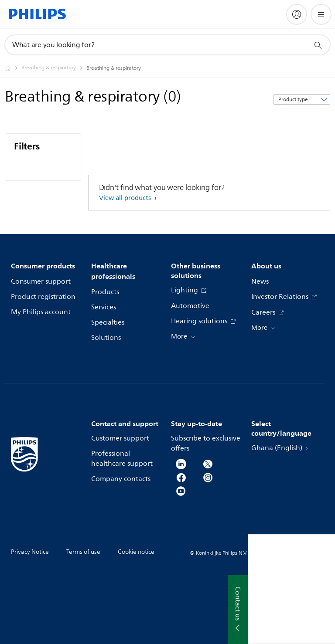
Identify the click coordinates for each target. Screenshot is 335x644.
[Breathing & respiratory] (54, 68)
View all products (126, 198)
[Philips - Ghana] (13, 68)
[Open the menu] (321, 14)
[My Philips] (297, 14)
